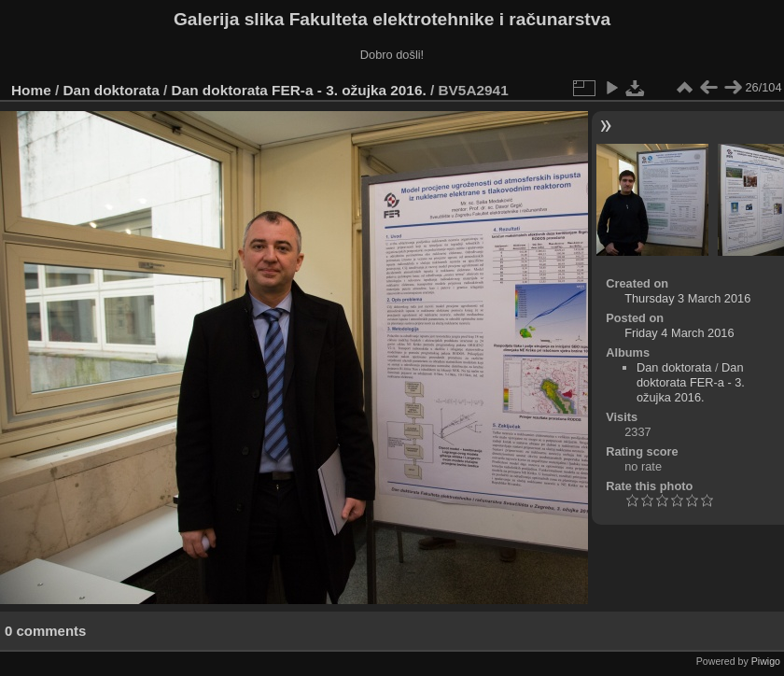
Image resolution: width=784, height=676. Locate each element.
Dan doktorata (112, 90)
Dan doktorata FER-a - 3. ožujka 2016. (299, 90)
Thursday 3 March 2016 (687, 298)
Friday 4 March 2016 (679, 333)
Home (31, 90)
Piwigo (766, 661)
